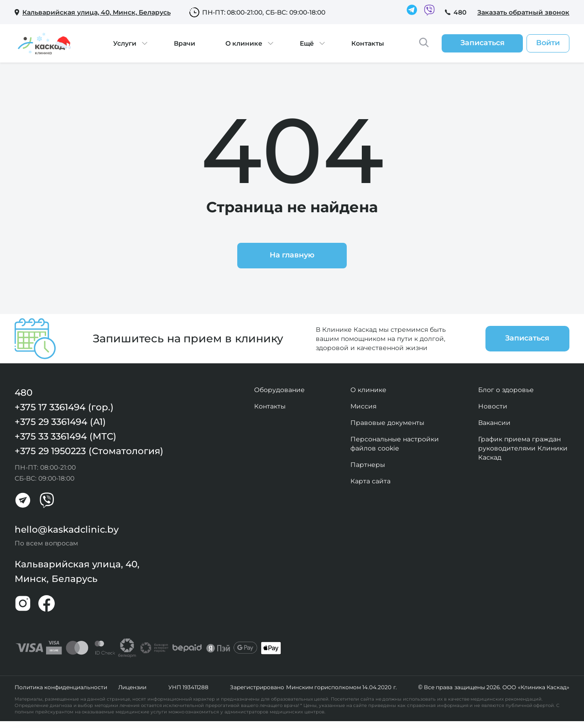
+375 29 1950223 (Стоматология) (89, 451)
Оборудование (279, 390)
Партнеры (368, 465)
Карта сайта (370, 481)
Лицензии (132, 687)
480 (460, 12)
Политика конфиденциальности (61, 687)
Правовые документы (387, 423)
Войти (548, 43)
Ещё (307, 43)
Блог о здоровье (506, 390)
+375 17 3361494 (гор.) (64, 407)
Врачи (185, 43)
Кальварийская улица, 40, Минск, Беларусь (77, 571)
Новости (493, 406)
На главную (292, 255)
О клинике (244, 43)
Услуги (125, 43)
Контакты (368, 43)
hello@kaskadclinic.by (67, 529)
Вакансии (494, 423)
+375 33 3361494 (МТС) (65, 436)
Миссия (363, 406)
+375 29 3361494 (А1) (60, 422)
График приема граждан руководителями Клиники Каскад (523, 448)
